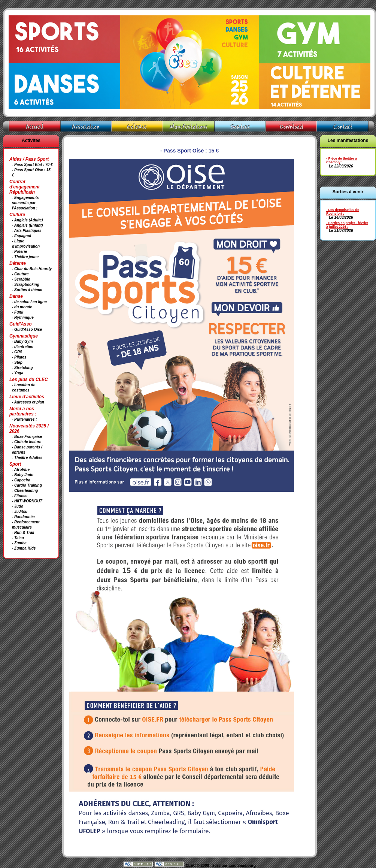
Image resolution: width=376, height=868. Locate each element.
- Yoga (18, 373)
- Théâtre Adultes (27, 458)
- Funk (18, 312)
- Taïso (18, 538)
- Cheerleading (25, 491)
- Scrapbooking (26, 285)
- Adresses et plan (28, 402)
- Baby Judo (23, 475)
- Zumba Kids (24, 548)
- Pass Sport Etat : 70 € (32, 165)
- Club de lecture (27, 442)
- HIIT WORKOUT (27, 501)
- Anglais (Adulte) (27, 220)
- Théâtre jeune (25, 257)
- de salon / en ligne (29, 302)
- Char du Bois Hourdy (32, 269)
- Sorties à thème (27, 290)
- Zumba (19, 543)
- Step (17, 362)
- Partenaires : (25, 419)
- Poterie (19, 252)
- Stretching (22, 368)
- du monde (22, 307)
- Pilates (19, 357)
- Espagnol (22, 236)
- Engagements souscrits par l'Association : (25, 203)
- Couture (20, 274)
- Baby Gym (22, 341)
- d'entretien (23, 347)
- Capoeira (21, 480)
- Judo (18, 506)
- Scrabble (21, 279)
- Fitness (20, 496)
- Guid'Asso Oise (27, 329)
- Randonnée (23, 517)
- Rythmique (23, 317)
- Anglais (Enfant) (27, 225)
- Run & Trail (23, 533)
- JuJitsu (20, 512)
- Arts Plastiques (27, 231)
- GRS (17, 352)
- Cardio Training (27, 485)
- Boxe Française (27, 437)
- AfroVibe (21, 470)
